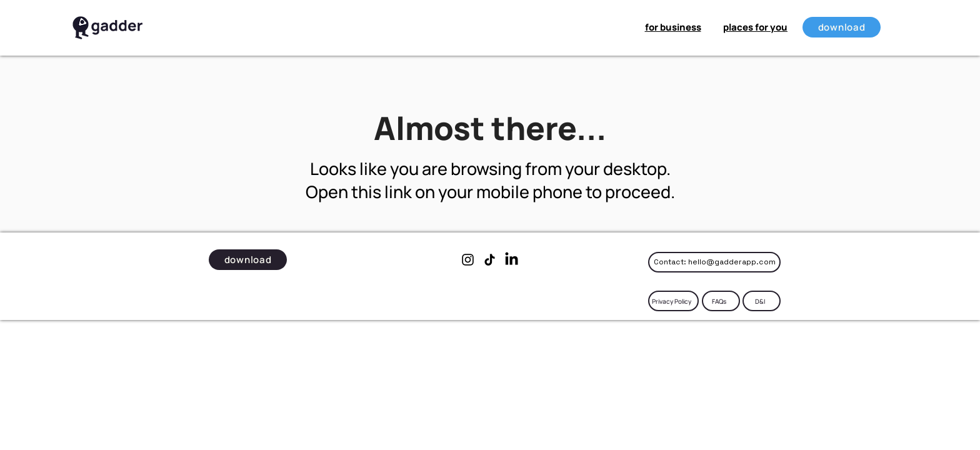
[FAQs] (721, 301)
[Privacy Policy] (673, 301)
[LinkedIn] (512, 260)
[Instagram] (468, 260)
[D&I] (762, 301)
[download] (842, 27)
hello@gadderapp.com (732, 262)
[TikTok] (490, 260)
